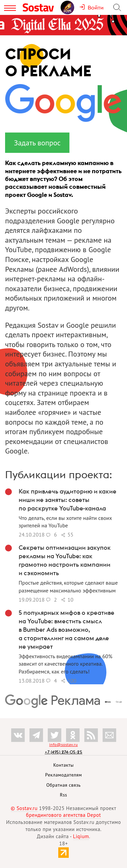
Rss (63, 795)
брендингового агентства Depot (63, 815)
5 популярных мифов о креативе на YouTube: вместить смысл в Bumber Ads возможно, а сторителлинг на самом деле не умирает (67, 630)
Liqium (81, 836)
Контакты (63, 765)
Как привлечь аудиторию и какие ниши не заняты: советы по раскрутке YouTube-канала (68, 500)
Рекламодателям (63, 775)
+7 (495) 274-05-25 (63, 752)
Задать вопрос (37, 143)
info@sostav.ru (63, 744)
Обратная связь (64, 785)
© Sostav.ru (24, 808)
